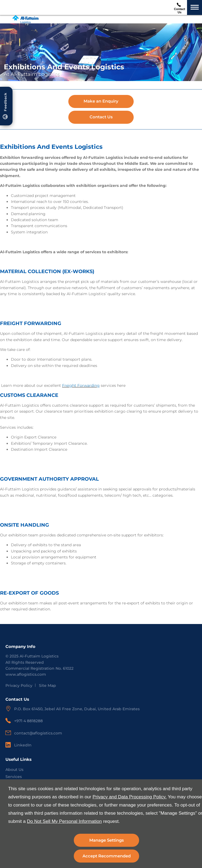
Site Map (48, 685)
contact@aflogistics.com (38, 733)
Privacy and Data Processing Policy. (130, 797)
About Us (14, 770)
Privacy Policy (19, 685)
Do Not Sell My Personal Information (64, 821)
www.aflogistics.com (26, 674)
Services (14, 777)
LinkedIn (23, 745)
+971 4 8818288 (28, 721)
